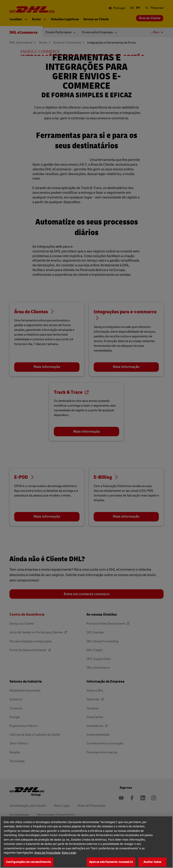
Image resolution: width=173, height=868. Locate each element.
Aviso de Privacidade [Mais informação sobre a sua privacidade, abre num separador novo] (48, 859)
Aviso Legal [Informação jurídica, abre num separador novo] (69, 859)
